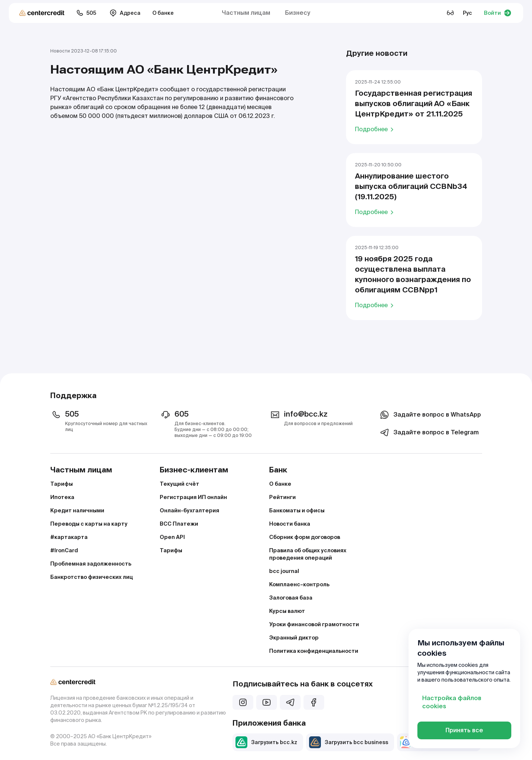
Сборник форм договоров (305, 537)
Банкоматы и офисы (297, 510)
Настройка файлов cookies (452, 702)
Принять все (464, 730)
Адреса (125, 13)
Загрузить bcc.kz (266, 742)
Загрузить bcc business (349, 742)
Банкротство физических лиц (92, 577)
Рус (467, 13)
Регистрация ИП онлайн (193, 497)
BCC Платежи (179, 524)
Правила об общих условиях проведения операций (308, 554)
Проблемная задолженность (91, 564)
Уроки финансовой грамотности (314, 624)
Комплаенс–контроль (299, 584)
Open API (172, 537)
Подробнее (375, 129)
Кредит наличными (77, 510)
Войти (498, 13)
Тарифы (62, 484)
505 (86, 13)
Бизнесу (298, 13)
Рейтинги (282, 497)
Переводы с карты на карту (89, 524)
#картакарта (69, 537)
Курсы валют (287, 611)
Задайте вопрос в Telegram (429, 432)
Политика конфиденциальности (314, 651)
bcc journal (284, 571)
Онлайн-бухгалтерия (189, 510)
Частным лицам (246, 13)
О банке (163, 13)
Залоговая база (291, 598)
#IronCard (64, 550)
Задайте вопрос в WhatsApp (430, 415)
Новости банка (290, 524)
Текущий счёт (179, 484)
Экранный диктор (294, 638)
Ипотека (62, 497)
